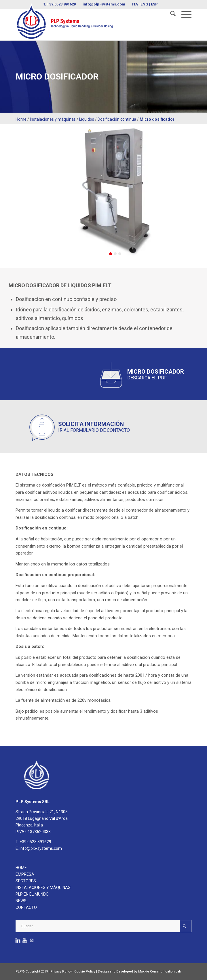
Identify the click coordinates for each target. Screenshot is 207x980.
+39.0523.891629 (35, 842)
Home (21, 119)
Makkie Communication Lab (160, 972)
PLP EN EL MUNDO (32, 894)
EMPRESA (25, 874)
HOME (21, 868)
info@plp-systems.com (41, 848)
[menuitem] (170, 15)
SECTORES (26, 881)
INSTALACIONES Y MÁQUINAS (43, 888)
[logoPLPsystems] (86, 22)
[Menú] (184, 15)
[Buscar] (170, 15)
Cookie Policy (85, 972)
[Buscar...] (103, 926)
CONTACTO (26, 907)
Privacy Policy (61, 972)
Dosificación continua (117, 119)
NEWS (21, 901)
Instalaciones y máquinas (53, 119)
